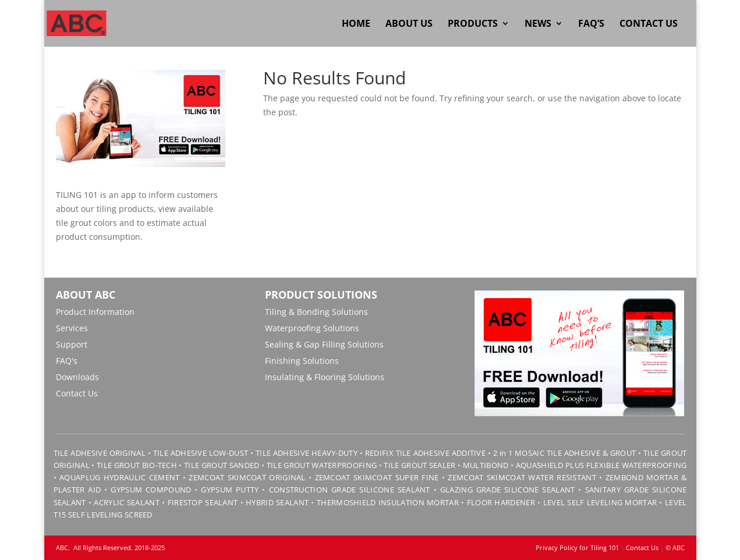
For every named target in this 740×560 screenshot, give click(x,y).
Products (473, 24)
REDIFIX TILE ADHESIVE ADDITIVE (425, 453)
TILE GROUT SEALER (419, 465)
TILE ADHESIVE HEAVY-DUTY (307, 453)
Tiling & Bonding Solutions (316, 312)
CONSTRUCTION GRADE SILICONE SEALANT (350, 490)
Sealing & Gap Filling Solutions (324, 344)
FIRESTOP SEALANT (203, 502)
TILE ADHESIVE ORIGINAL (100, 453)
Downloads (77, 377)
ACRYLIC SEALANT (126, 502)
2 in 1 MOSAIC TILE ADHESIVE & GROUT (565, 453)
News (538, 24)
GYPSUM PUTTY (230, 490)
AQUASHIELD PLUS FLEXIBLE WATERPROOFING (601, 465)
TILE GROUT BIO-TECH (137, 465)
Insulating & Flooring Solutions (325, 377)
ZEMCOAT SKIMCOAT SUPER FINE (377, 477)
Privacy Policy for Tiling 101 (577, 547)
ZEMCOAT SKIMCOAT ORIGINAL (247, 477)
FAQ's (67, 361)
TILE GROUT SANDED (222, 465)
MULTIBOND (486, 465)
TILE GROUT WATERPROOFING (322, 465)
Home (356, 24)
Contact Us (649, 24)
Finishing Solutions (302, 361)
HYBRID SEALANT (277, 502)
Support (72, 344)
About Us (409, 24)
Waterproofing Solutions (312, 328)
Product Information (95, 312)
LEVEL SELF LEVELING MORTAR (599, 502)
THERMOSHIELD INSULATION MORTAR (388, 502)
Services (72, 328)
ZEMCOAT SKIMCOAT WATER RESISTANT (522, 477)
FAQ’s (591, 24)
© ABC (675, 547)
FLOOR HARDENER (501, 502)
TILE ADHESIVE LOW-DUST (201, 453)
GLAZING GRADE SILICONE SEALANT (508, 490)
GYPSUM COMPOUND (151, 490)
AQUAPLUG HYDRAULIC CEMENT (119, 477)
